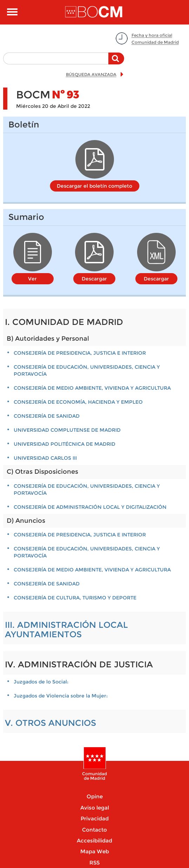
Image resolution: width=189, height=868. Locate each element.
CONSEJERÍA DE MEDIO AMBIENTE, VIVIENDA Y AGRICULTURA (92, 388)
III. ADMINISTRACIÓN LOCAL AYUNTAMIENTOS (66, 629)
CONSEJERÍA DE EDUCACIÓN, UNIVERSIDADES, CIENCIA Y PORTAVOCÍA (87, 370)
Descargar (94, 279)
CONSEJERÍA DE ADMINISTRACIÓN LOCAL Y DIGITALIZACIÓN (90, 507)
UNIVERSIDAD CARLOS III (45, 458)
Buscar (116, 62)
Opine (95, 796)
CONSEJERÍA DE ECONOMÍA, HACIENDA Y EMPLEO (78, 402)
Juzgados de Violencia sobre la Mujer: (61, 696)
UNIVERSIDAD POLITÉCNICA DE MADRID (65, 444)
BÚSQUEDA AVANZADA (91, 74)
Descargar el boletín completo (94, 186)
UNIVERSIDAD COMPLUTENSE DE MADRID (67, 430)
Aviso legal (95, 808)
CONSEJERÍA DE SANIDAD (47, 416)
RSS (94, 863)
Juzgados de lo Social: (41, 682)
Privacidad (95, 818)
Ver (32, 279)
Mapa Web (95, 851)
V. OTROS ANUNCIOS (50, 723)
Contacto (94, 830)
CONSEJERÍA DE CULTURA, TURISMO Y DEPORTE (75, 598)
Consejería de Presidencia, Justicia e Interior (80, 353)
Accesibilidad (94, 841)
